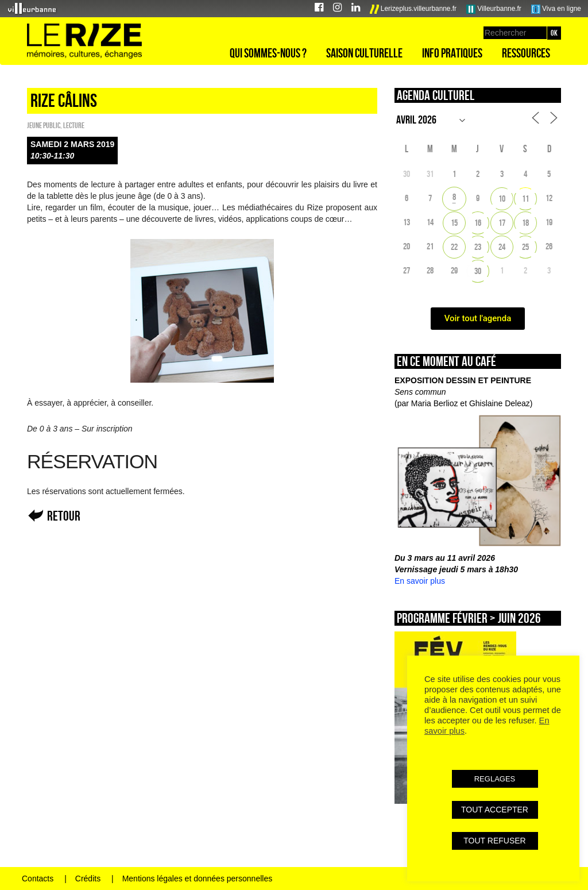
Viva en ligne (556, 9)
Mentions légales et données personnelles (198, 879)
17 (502, 223)
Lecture (74, 125)
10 (502, 199)
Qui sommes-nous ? (268, 53)
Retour (64, 516)
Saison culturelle (364, 53)
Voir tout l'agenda (478, 318)
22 (454, 247)
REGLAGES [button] (495, 779)
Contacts (38, 879)
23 (478, 247)
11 (525, 199)
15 (454, 223)
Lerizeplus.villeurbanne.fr (413, 9)
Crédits (88, 879)
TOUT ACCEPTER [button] (495, 810)
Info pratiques (452, 53)
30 (478, 271)
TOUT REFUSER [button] (494, 841)
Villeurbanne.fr (494, 9)
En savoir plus (420, 581)
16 (478, 223)
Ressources (526, 53)
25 (525, 247)
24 (502, 247)
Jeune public (44, 125)
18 (525, 223)
